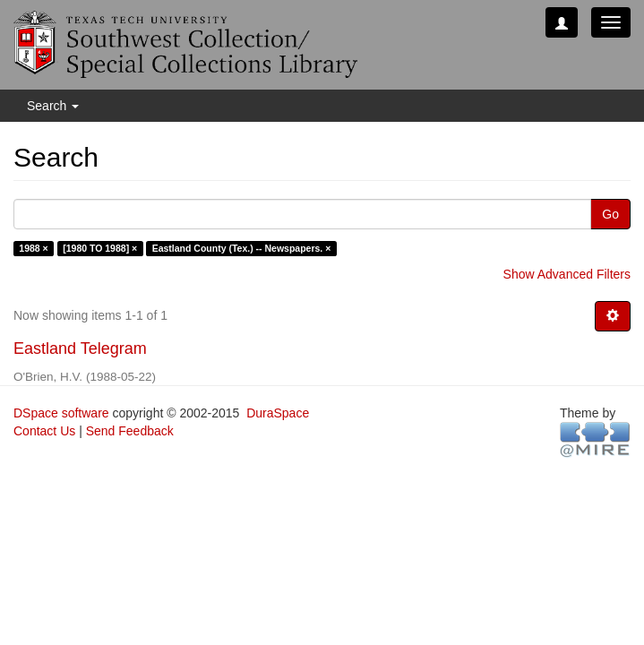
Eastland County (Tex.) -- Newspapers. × (242, 248)
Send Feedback (130, 431)
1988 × (33, 248)
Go (610, 214)
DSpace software (61, 413)
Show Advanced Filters (567, 274)
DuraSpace (278, 413)
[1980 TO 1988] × (100, 248)
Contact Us (44, 431)
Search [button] (53, 106)
